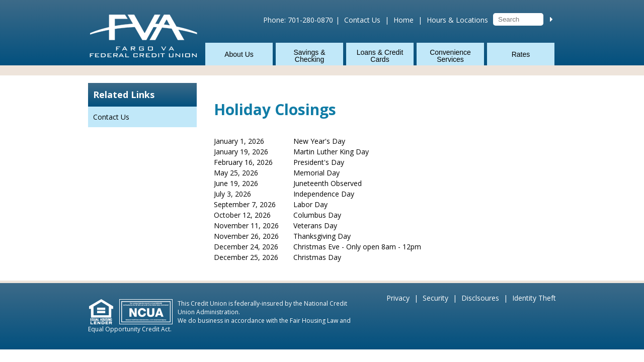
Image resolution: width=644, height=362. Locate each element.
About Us (239, 54)
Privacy (398, 298)
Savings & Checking (309, 56)
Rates (521, 54)
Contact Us (362, 20)
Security (435, 298)
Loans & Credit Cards (380, 56)
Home (404, 20)
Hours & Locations (457, 20)
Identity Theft (534, 298)
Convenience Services (450, 56)
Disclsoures (480, 298)
